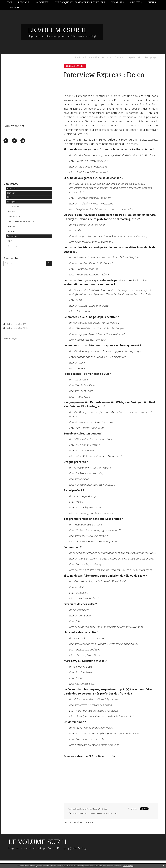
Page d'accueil (134, 57)
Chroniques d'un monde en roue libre (80, 3)
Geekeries (13, 246)
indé (116, 813)
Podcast (24, 3)
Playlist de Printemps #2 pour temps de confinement (99, 57)
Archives (136, 3)
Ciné (10, 241)
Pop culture (12, 236)
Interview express (16, 216)
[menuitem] (10, 3)
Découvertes (14, 206)
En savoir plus (128, 866)
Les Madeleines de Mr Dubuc (21, 221)
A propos (13, 8)
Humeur (11, 193)
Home (8, 3)
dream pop (108, 813)
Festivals (12, 211)
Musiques (12, 202)
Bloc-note (12, 189)
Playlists (118, 3)
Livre (9, 197)
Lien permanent (78, 813)
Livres (152, 3)
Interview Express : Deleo (104, 75)
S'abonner (42, 3)
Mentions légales (11, 338)
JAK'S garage (151, 57)
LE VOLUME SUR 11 (57, 30)
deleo (99, 813)
